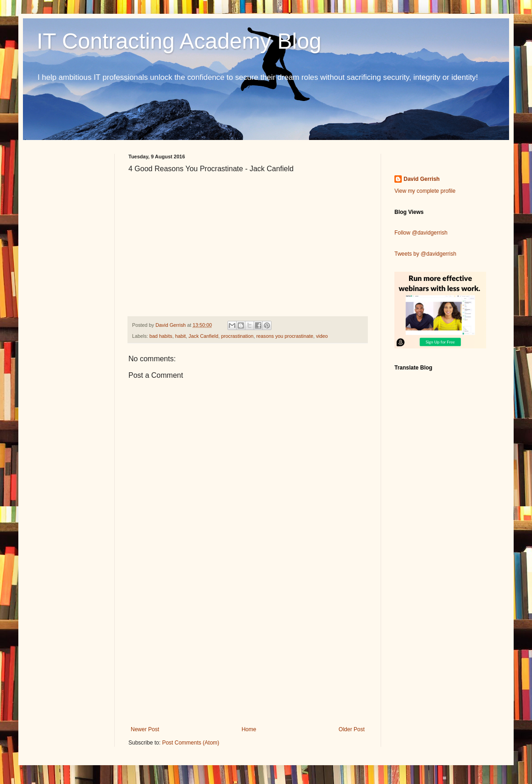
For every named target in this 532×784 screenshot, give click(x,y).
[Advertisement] (248, 650)
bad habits (161, 336)
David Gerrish (422, 179)
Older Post (352, 729)
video (322, 336)
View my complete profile (425, 191)
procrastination (237, 336)
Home (249, 729)
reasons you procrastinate (285, 336)
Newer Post (145, 729)
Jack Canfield (203, 336)
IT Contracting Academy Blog (179, 41)
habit (180, 336)
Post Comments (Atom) (191, 743)
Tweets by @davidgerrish (425, 254)
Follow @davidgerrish (421, 233)
